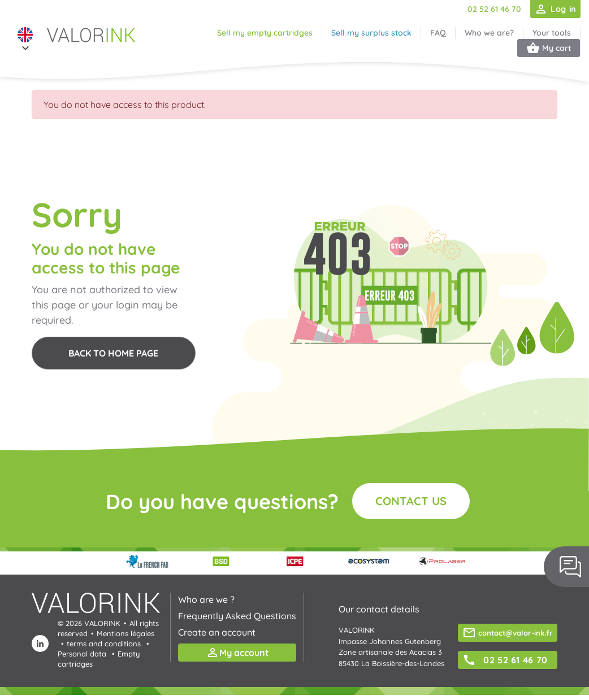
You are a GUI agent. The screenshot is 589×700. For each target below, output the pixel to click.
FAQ (438, 33)
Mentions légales (125, 633)
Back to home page (113, 353)
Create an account (217, 632)
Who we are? (489, 33)
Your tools (552, 33)
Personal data (82, 654)
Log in (555, 9)
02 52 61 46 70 (494, 9)
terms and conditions (104, 644)
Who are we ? (206, 599)
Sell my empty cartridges (265, 33)
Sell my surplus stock (371, 33)
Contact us (411, 501)
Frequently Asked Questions (237, 616)
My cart (549, 48)
